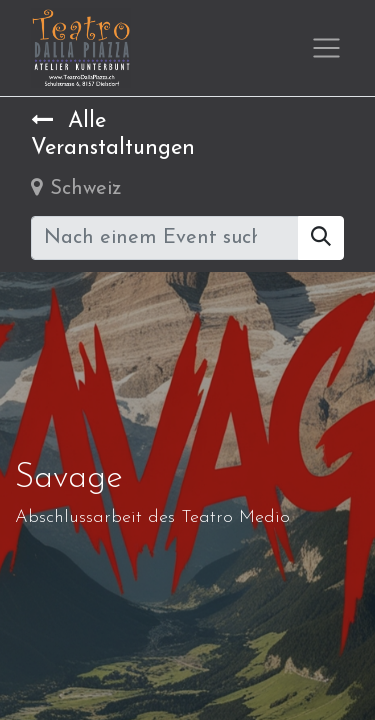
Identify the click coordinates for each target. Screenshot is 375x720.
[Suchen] (321, 238)
